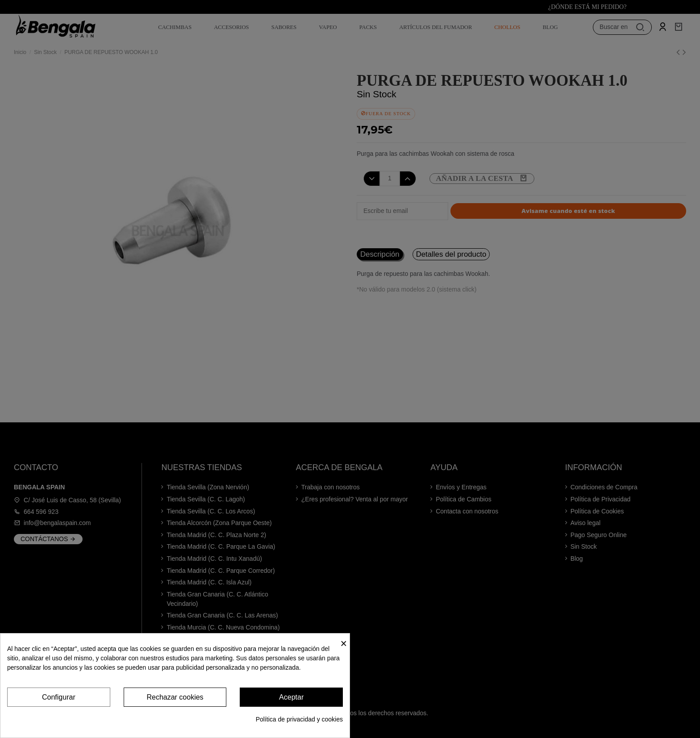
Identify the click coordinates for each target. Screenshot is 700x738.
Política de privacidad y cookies (299, 719)
